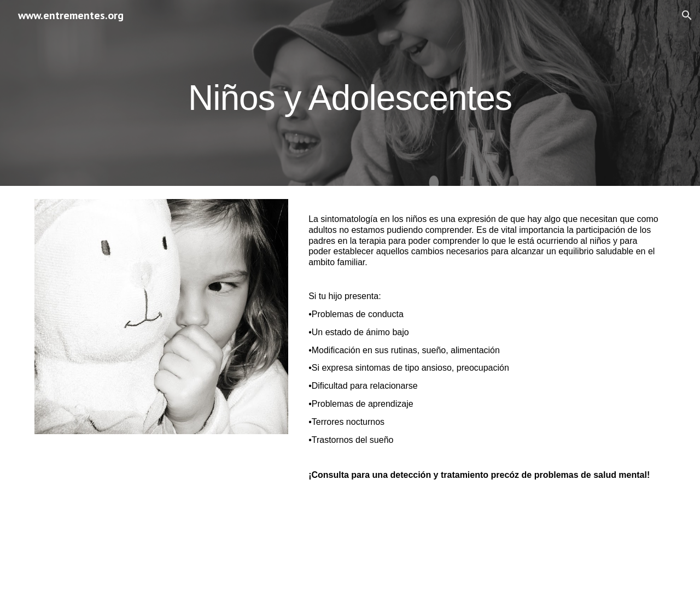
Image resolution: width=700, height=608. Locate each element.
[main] (350, 93)
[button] (687, 15)
